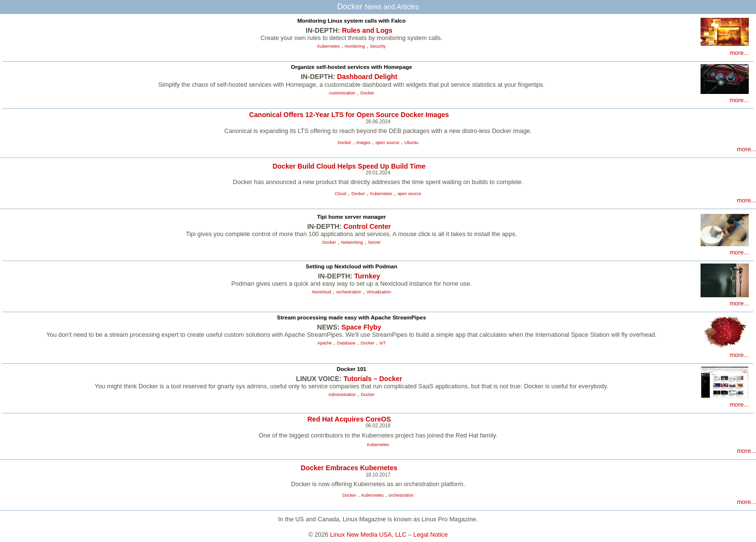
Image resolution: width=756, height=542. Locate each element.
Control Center (367, 226)
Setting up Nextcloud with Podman (351, 266)
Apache (324, 343)
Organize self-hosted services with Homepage (351, 67)
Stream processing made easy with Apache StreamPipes (351, 317)
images (363, 143)
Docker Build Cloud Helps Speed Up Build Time (349, 166)
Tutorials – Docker (373, 379)
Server (374, 242)
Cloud (341, 194)
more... (739, 53)
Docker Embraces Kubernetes (349, 468)
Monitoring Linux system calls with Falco (352, 21)
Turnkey (367, 276)
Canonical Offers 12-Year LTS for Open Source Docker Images (349, 115)
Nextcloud (322, 292)
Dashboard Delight (367, 77)
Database (346, 343)
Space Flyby (361, 327)
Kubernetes (328, 46)
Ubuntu (412, 143)
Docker (367, 93)
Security (378, 46)
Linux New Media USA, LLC (369, 535)
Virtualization (379, 292)
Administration (342, 395)
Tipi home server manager (351, 217)
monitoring (355, 46)
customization (342, 93)
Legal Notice (430, 535)
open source (387, 143)
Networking (352, 242)
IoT (383, 343)
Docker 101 (351, 369)
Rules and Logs (367, 30)
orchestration (349, 292)
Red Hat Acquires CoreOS (349, 419)
